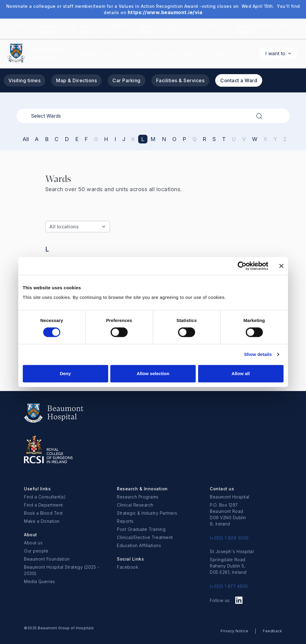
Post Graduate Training (141, 529)
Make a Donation (42, 521)
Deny (65, 373)
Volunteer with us (148, 29)
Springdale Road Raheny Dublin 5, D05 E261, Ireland (228, 566)
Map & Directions (76, 80)
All (26, 139)
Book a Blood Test (43, 513)
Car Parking (126, 80)
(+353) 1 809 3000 (229, 538)
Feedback (272, 631)
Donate (187, 29)
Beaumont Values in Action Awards (263, 29)
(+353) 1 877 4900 (229, 586)
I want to (275, 53)
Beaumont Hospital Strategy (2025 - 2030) (62, 570)
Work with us (119, 29)
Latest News (87, 29)
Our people (36, 551)
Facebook (128, 567)
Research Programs (138, 497)
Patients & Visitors (99, 53)
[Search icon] (227, 29)
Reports (125, 521)
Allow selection (153, 373)
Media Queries (40, 581)
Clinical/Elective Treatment (145, 537)
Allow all (241, 373)
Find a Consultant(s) (45, 497)
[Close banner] (281, 266)
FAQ (212, 26)
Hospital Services (226, 53)
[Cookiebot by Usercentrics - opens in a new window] (242, 266)
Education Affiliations (139, 545)
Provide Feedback (48, 29)
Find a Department (43, 505)
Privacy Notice (234, 631)
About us (33, 543)
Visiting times (24, 80)
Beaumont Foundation (47, 559)
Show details (258, 354)
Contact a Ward (239, 80)
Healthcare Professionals (163, 53)
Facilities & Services (180, 80)
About (17, 26)
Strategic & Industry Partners (147, 513)
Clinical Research (135, 505)
